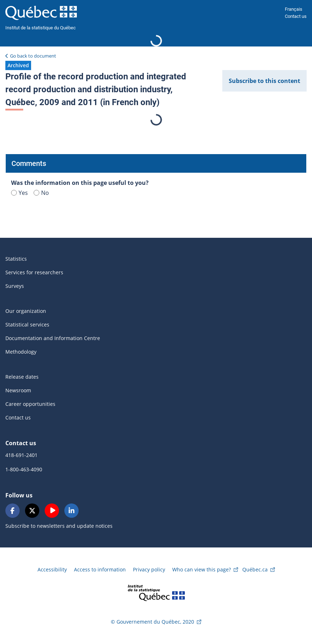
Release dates (22, 377)
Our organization (26, 311)
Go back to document (33, 56)
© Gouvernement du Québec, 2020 (152, 622)
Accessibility (52, 569)
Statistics (16, 259)
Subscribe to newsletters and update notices (59, 526)
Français (294, 9)
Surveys (15, 286)
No (41, 193)
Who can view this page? (202, 569)
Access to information (100, 569)
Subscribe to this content (264, 81)
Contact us (296, 16)
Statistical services (27, 325)
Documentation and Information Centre (53, 338)
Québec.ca (255, 569)
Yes (19, 193)
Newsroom (18, 390)
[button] (18, 65)
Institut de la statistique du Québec (41, 28)
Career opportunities (30, 404)
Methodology (21, 352)
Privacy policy (149, 569)
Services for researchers (34, 272)
